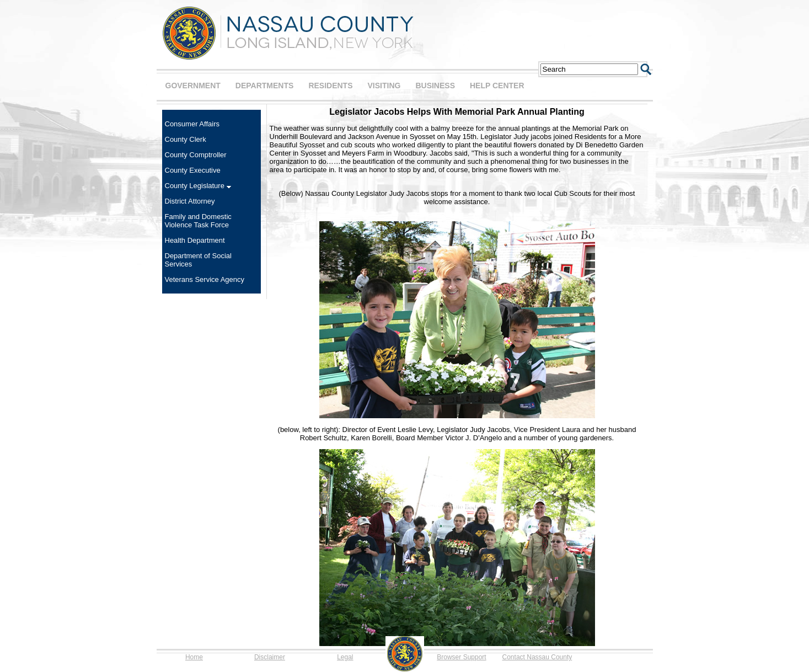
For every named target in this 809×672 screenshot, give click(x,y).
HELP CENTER (497, 86)
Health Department (195, 240)
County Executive (193, 170)
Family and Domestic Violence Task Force (198, 221)
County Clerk (186, 139)
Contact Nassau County (537, 657)
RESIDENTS (330, 86)
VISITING (384, 86)
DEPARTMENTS (265, 86)
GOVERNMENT (193, 86)
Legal (345, 657)
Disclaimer (270, 657)
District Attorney (190, 201)
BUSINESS (435, 86)
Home (194, 657)
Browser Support (461, 657)
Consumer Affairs (192, 124)
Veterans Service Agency (205, 279)
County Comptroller (196, 155)
